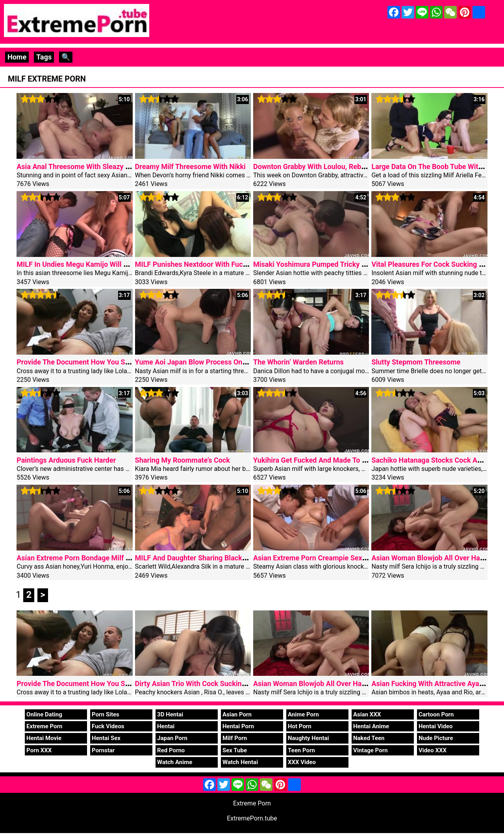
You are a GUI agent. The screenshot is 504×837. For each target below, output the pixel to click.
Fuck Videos (108, 726)
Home (17, 57)
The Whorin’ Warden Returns (298, 362)
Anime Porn (303, 714)
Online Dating (44, 714)
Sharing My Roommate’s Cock (183, 460)
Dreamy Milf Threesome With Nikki (190, 166)
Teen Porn (301, 750)
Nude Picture (436, 738)
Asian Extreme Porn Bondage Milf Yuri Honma (90, 558)
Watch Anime (175, 762)
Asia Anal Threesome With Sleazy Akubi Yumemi (94, 166)
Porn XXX (39, 750)
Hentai (166, 726)
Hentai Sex (106, 738)
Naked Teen (369, 738)
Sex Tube (235, 750)
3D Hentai (170, 714)
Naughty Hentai (309, 738)
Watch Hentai (240, 762)
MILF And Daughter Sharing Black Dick (196, 558)
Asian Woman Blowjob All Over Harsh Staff (321, 684)
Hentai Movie (44, 738)
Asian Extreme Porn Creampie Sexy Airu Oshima (330, 558)
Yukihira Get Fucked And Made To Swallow (321, 460)
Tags (44, 57)
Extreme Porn (44, 726)
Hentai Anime (371, 726)
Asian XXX (367, 714)
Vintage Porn (371, 750)
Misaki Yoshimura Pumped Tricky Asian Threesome (335, 264)
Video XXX (433, 750)
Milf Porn (235, 738)
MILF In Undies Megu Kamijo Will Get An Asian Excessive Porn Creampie (132, 264)
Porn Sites (106, 714)
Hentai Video (436, 726)
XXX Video (302, 762)
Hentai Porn (238, 726)
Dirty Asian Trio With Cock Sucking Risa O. (202, 684)
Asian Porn (237, 714)
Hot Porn (300, 726)
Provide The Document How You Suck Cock (85, 362)
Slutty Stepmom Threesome (416, 362)
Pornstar (103, 750)
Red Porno (171, 750)
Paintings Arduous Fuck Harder (66, 460)
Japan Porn (172, 738)
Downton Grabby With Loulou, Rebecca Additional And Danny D (353, 166)
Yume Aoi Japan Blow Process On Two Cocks (207, 362)
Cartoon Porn (436, 714)
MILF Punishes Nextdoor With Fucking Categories (214, 264)
